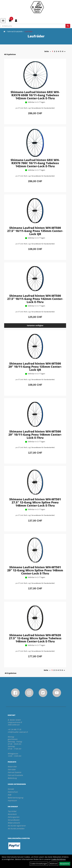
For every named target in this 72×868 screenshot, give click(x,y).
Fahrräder (12, 769)
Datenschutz (13, 792)
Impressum (12, 800)
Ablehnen (54, 864)
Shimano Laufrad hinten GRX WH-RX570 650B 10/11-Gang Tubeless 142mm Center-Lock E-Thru (35, 95)
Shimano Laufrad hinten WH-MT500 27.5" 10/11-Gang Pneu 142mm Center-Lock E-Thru (35, 299)
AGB (9, 795)
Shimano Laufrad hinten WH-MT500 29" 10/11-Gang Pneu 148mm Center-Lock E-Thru (35, 434)
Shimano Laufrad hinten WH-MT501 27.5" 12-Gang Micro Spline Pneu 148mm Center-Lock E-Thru (35, 502)
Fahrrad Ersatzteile (15, 31)
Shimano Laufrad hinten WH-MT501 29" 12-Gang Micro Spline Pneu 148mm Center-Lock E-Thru (35, 570)
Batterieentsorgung (15, 798)
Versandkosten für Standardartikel (43, 108)
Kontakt (11, 789)
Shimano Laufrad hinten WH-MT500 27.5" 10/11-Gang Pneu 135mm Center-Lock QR (35, 231)
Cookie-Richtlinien (58, 859)
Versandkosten (14, 820)
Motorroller (12, 767)
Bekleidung (12, 778)
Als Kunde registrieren (17, 826)
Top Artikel (12, 811)
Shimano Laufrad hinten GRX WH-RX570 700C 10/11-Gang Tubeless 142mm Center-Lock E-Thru (35, 163)
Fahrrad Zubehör (15, 772)
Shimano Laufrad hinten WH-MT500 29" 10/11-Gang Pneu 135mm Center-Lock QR (35, 367)
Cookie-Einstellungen (39, 864)
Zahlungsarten (14, 817)
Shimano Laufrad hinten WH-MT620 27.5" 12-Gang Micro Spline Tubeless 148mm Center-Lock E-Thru (35, 638)
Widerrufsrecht (14, 823)
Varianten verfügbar (35, 325)
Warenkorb (12, 814)
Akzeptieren (65, 864)
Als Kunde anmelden (16, 829)
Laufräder (29, 31)
